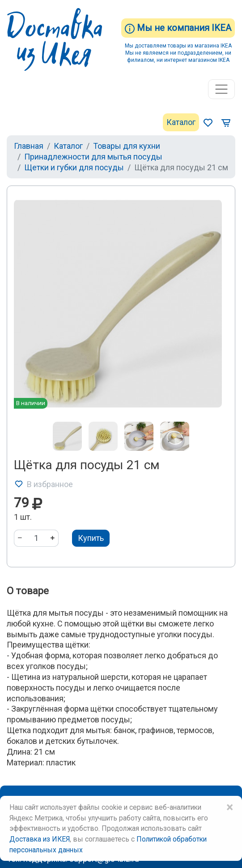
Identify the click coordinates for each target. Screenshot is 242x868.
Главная (29, 146)
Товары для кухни (127, 146)
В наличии (31, 403)
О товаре (28, 591)
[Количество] (36, 538)
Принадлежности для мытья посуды (93, 157)
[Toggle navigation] (221, 89)
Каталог (181, 122)
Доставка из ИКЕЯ (40, 839)
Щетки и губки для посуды (74, 167)
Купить (91, 538)
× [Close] (229, 808)
